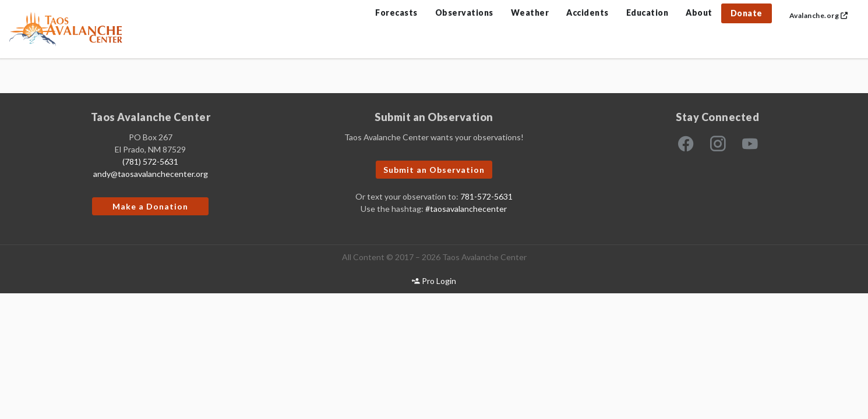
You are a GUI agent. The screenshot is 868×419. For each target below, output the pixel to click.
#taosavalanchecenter (466, 209)
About (699, 13)
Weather (530, 13)
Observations (464, 13)
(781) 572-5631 (150, 161)
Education (648, 13)
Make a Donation (150, 206)
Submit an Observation (434, 170)
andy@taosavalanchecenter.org (151, 174)
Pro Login (434, 281)
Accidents (588, 13)
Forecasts (396, 13)
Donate (747, 13)
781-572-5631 (486, 196)
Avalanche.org (819, 15)
